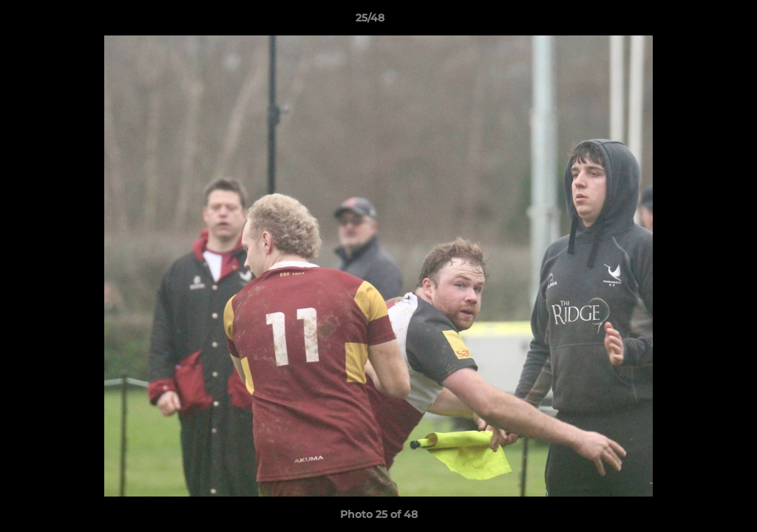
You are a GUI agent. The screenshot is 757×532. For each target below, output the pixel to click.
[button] (695, 21)
